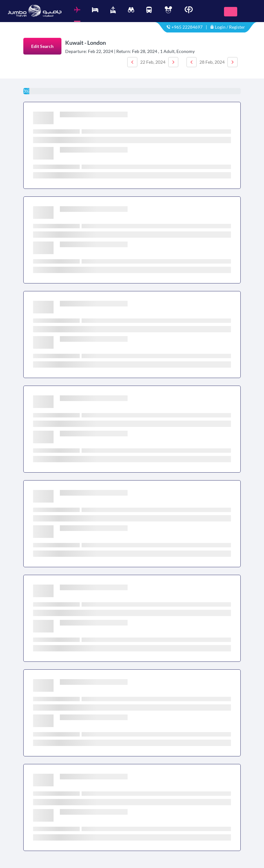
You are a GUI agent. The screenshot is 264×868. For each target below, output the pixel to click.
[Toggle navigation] (231, 12)
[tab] (77, 14)
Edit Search (42, 46)
